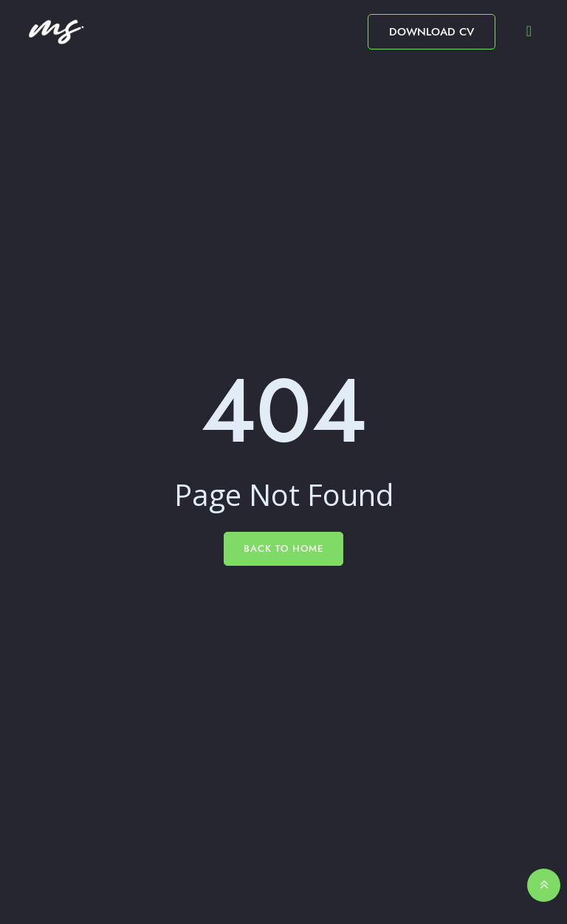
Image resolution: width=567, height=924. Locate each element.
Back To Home (283, 548)
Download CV (432, 32)
